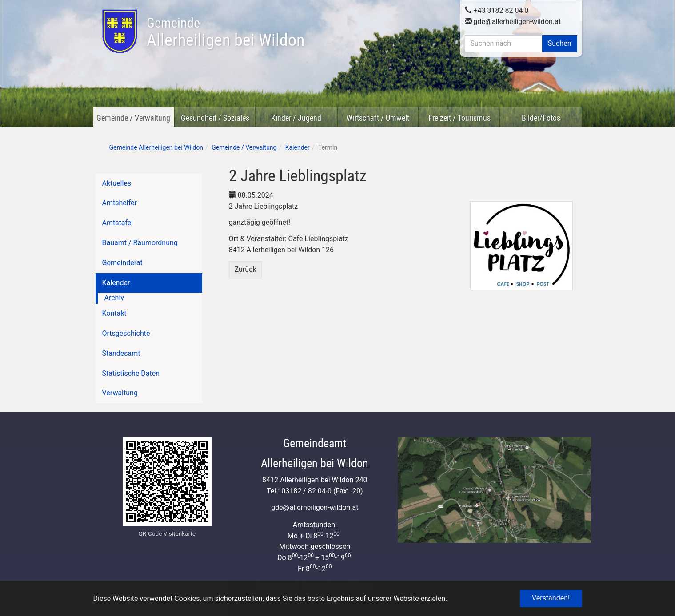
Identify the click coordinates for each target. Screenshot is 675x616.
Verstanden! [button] (551, 598)
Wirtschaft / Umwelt (378, 118)
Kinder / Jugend (296, 118)
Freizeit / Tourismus (459, 118)
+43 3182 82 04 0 (497, 10)
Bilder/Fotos (541, 118)
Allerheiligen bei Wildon (226, 32)
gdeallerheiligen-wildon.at (513, 21)
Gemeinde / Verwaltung (133, 118)
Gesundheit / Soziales (215, 118)
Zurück (246, 269)
